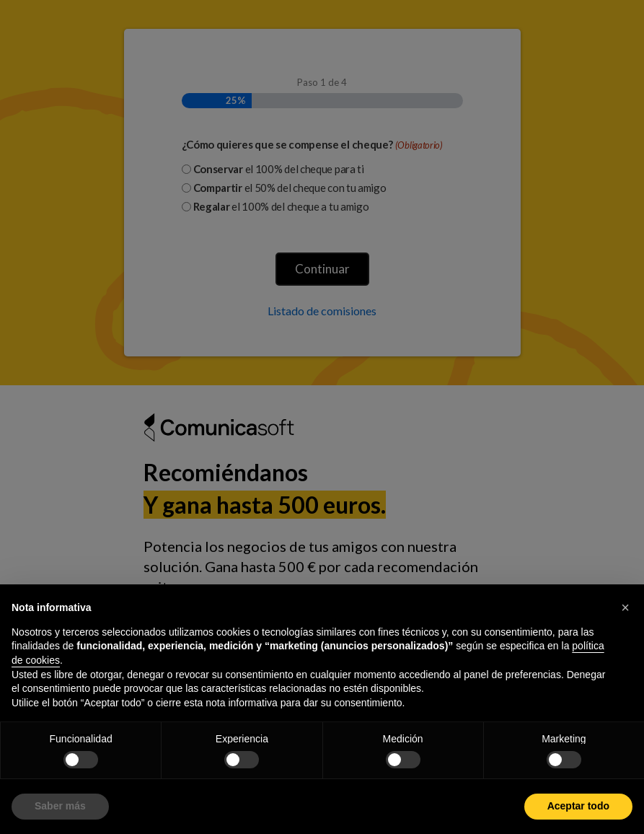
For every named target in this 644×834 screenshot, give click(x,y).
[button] (625, 607)
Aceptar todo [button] (578, 806)
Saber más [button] (60, 806)
